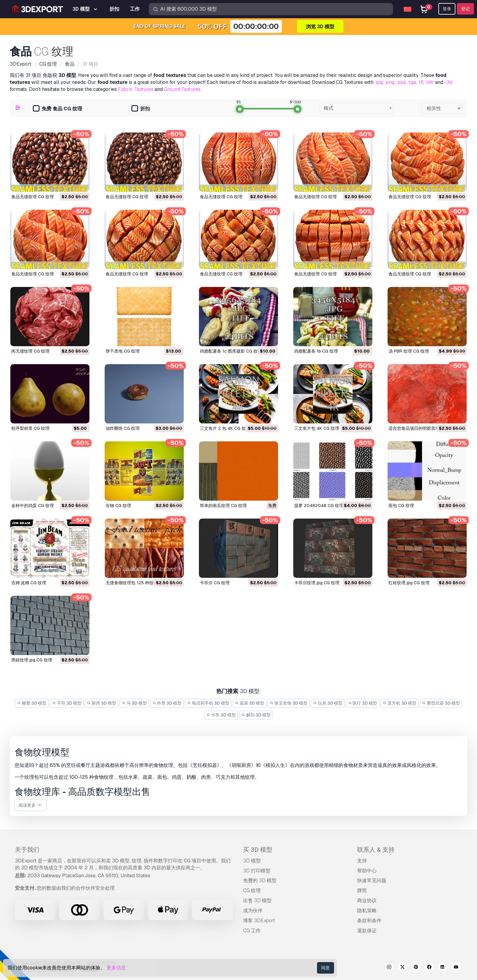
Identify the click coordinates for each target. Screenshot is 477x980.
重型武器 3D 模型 (441, 703)
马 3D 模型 (134, 703)
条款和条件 (369, 921)
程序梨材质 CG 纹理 (30, 428)
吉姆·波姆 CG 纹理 (29, 583)
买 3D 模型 (258, 850)
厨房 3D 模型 (102, 703)
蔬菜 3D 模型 (250, 703)
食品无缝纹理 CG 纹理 (33, 197)
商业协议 (367, 901)
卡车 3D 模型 (221, 715)
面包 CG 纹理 (401, 506)
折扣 (141, 109)
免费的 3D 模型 (260, 880)
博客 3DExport (259, 921)
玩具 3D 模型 (328, 703)
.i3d (448, 82)
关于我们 (27, 850)
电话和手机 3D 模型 (208, 703)
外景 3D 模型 (167, 703)
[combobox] (357, 108)
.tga (412, 82)
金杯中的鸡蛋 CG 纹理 (33, 506)
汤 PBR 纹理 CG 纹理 (409, 351)
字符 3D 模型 (67, 703)
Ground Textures (182, 89)
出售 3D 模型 (257, 901)
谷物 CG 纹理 (118, 506)
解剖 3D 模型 (256, 715)
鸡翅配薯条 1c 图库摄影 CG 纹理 (231, 351)
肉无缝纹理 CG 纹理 (30, 351)
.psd (401, 82)
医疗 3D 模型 (363, 703)
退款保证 (367, 931)
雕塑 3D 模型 (32, 703)
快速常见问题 (372, 880)
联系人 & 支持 (376, 850)
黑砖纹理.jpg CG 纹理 (32, 660)
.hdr (430, 82)
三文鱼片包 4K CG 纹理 (317, 428)
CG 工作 (252, 931)
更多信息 (116, 968)
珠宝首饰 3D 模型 (289, 703)
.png (390, 82)
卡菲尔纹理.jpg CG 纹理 (317, 583)
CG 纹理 (252, 890)
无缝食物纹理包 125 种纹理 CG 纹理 (140, 583)
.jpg (379, 82)
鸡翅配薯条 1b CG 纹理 (316, 351)
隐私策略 (367, 911)
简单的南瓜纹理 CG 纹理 (223, 506)
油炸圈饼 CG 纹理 (123, 428)
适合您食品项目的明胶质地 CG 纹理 (423, 428)
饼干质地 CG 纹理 (123, 351)
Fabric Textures (136, 89)
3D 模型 (252, 861)
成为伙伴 (253, 911)
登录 (447, 9)
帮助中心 (367, 871)
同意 (326, 968)
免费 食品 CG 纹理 (57, 109)
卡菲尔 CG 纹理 (215, 583)
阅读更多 (31, 805)
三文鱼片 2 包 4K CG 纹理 (225, 428)
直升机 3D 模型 (400, 703)
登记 (465, 9)
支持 (362, 861)
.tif (421, 82)
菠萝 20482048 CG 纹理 (319, 506)
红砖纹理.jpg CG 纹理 (409, 583)
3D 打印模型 (257, 871)
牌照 (362, 890)
